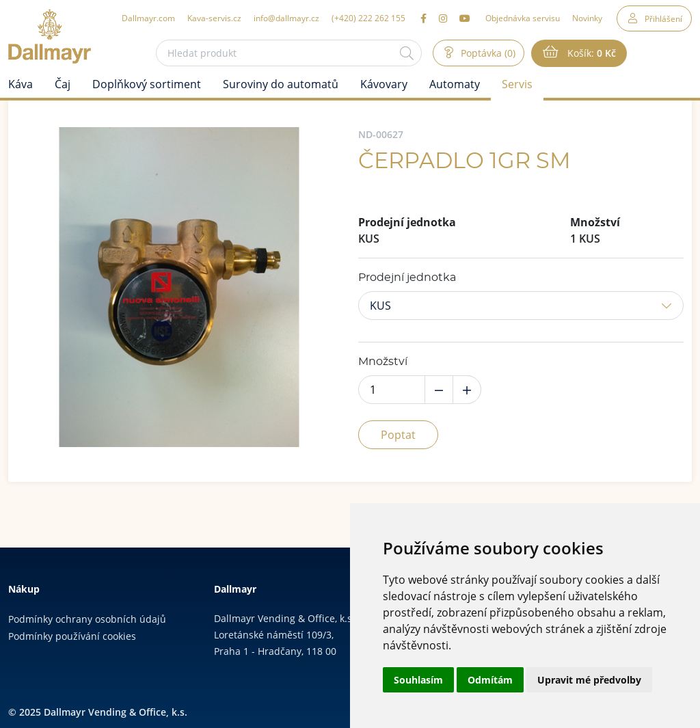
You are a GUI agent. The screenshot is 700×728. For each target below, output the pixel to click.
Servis (517, 84)
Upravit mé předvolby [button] (589, 680)
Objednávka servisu (523, 18)
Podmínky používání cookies (72, 636)
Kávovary (384, 84)
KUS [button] (380, 306)
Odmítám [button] (490, 680)
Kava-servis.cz (214, 18)
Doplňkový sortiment (147, 84)
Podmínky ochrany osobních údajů (87, 619)
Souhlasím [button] (418, 680)
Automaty (455, 84)
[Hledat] (407, 53)
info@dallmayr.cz (286, 18)
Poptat (398, 435)
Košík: (590, 53)
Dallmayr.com (148, 18)
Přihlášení (663, 18)
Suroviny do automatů (281, 84)
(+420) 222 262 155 (368, 18)
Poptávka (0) (487, 53)
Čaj (63, 84)
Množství (383, 362)
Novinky (587, 18)
